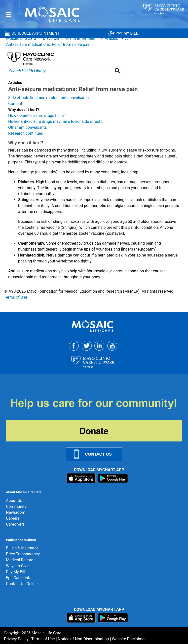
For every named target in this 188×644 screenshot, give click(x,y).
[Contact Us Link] (97, 454)
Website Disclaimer (129, 639)
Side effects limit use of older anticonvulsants (48, 98)
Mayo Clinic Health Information (70, 39)
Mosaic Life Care (21, 39)
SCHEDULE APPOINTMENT (32, 33)
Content (15, 104)
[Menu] (9, 15)
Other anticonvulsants (28, 127)
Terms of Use (16, 297)
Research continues (26, 133)
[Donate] (97, 420)
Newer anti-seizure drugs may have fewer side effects (55, 121)
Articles (111, 39)
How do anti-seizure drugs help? (36, 116)
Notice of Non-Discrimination (83, 639)
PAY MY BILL (123, 33)
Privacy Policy (16, 639)
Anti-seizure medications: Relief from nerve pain (48, 44)
